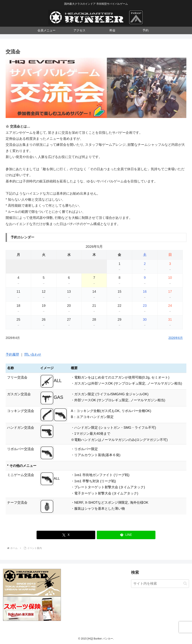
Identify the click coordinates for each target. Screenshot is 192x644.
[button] (185, 583)
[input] (160, 584)
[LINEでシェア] (126, 535)
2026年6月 (176, 338)
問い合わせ (33, 355)
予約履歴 (12, 355)
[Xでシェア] (66, 535)
